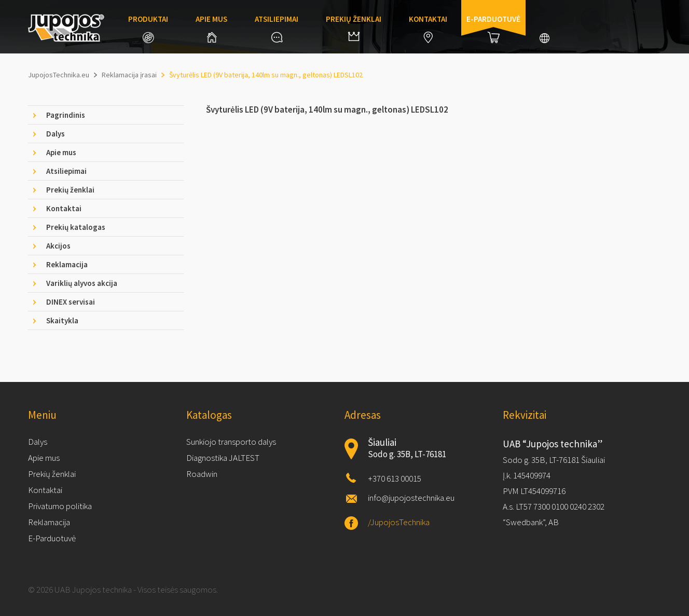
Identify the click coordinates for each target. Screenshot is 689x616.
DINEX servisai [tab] (71, 302)
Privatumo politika (60, 506)
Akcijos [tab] (58, 246)
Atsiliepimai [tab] (66, 171)
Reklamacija (49, 522)
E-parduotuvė (493, 29)
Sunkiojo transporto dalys (231, 442)
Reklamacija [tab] (67, 264)
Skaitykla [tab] (62, 320)
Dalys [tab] (56, 134)
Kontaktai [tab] (64, 208)
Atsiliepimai (277, 28)
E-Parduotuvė (52, 538)
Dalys (38, 442)
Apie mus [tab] (61, 152)
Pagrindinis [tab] (66, 115)
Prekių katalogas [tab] (76, 227)
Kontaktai (428, 29)
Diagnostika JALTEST (223, 458)
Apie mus (211, 28)
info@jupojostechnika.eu (411, 498)
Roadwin (202, 474)
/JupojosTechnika (399, 522)
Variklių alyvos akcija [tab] (82, 283)
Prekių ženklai (354, 28)
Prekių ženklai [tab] (70, 190)
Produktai (148, 29)
